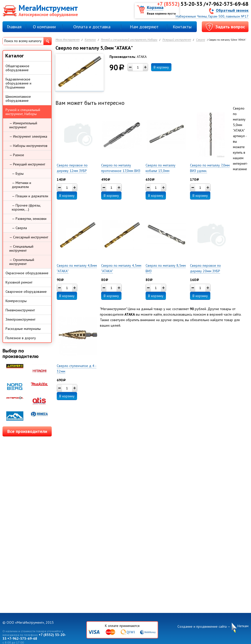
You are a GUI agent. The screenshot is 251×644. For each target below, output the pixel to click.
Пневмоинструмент (20, 310)
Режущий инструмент (177, 40)
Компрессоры (16, 301)
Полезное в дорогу (21, 338)
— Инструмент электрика (28, 136)
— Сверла (19, 228)
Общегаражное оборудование (17, 68)
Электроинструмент (20, 319)
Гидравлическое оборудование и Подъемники (18, 83)
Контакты (182, 27)
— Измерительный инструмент (23, 125)
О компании (44, 27)
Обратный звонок (232, 10)
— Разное (17, 155)
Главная (14, 27)
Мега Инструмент (68, 40)
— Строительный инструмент (22, 262)
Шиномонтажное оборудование (18, 99)
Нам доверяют (144, 27)
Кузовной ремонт (19, 282)
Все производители (27, 431)
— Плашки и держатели (30, 196)
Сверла (201, 40)
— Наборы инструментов (28, 146)
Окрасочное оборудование (27, 273)
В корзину (161, 67)
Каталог (90, 40)
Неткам (243, 626)
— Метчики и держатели (21, 185)
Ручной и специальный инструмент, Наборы (129, 40)
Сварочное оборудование (26, 292)
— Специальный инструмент (21, 248)
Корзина (155, 7)
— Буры (18, 173)
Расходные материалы (23, 329)
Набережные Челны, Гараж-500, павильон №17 (212, 16)
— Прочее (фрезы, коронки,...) (26, 207)
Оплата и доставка (92, 27)
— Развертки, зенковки (29, 219)
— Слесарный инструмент (29, 237)
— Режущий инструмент (27, 164)
